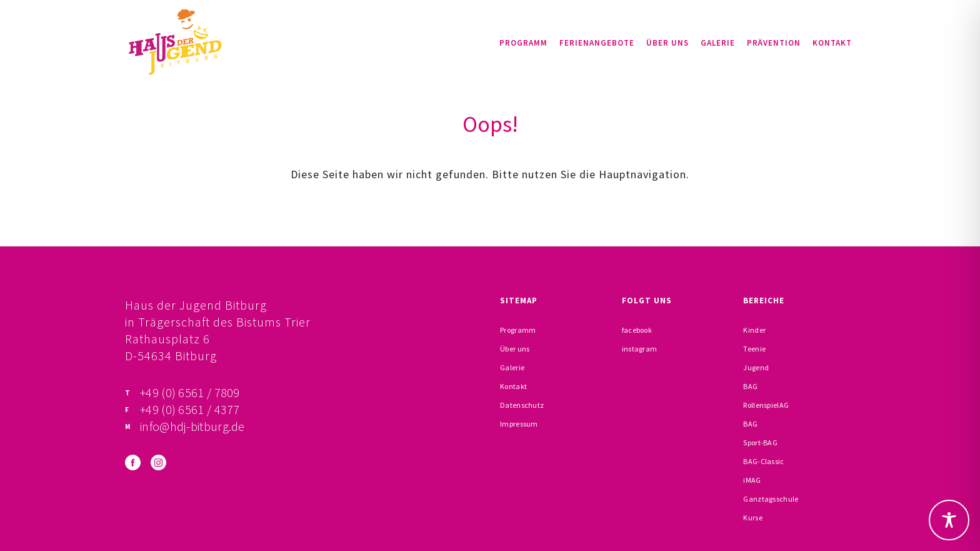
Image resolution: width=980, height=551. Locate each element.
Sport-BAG (760, 442)
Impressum (519, 424)
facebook (637, 330)
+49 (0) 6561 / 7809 (190, 392)
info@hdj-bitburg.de (192, 426)
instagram (640, 349)
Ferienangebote (597, 43)
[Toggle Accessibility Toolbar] (949, 520)
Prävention (774, 43)
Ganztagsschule (771, 499)
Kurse (753, 518)
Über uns (667, 43)
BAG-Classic (763, 461)
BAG (750, 386)
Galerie (718, 43)
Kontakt (832, 43)
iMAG (752, 480)
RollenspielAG (766, 405)
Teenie (754, 349)
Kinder (754, 330)
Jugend (756, 367)
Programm (523, 43)
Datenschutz (522, 405)
